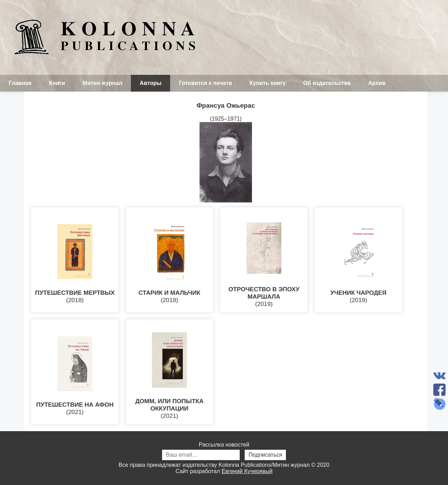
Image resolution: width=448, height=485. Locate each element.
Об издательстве (327, 83)
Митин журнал (102, 83)
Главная (20, 83)
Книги (57, 83)
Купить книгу (268, 83)
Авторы (150, 83)
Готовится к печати (205, 83)
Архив (377, 83)
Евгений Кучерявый (247, 471)
